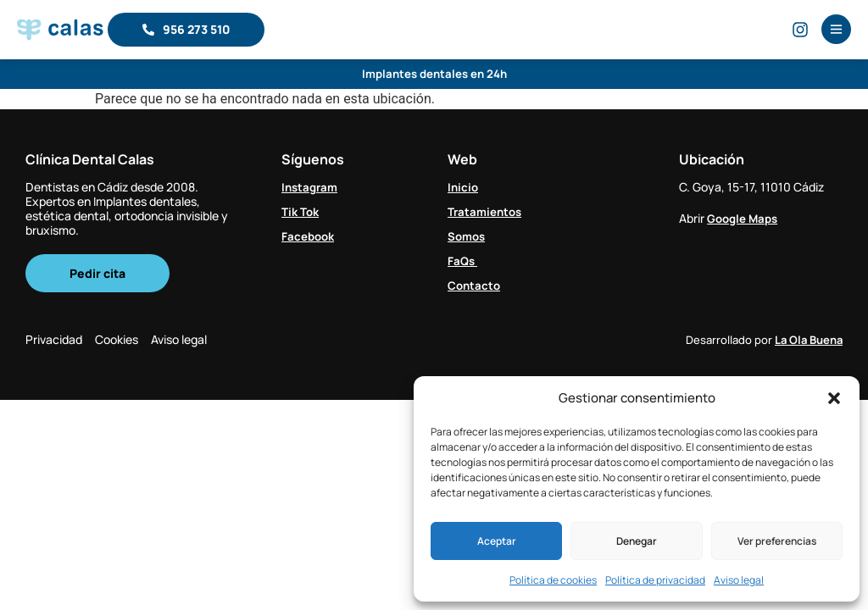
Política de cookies (553, 580)
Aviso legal (739, 580)
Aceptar (497, 541)
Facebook (309, 236)
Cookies (125, 341)
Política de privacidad (655, 580)
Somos (468, 236)
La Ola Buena (809, 341)
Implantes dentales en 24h (434, 74)
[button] (834, 398)
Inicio (464, 187)
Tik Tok (301, 211)
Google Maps (745, 218)
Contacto (475, 284)
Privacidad (54, 341)
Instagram (312, 187)
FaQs (463, 261)
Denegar (637, 541)
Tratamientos (487, 211)
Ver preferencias (777, 541)
